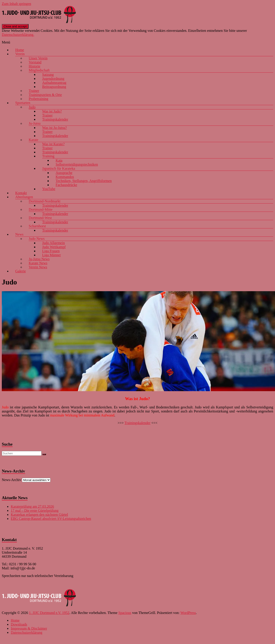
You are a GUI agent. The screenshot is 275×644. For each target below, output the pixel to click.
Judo (32, 107)
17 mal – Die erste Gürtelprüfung (35, 511)
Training (48, 156)
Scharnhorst (37, 226)
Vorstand (35, 62)
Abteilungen (24, 197)
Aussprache (64, 173)
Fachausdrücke (66, 185)
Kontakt (21, 193)
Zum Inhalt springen (16, 4)
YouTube (49, 189)
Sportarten (23, 103)
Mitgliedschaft (39, 70)
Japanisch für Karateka (59, 168)
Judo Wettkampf (54, 247)
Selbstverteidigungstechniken (77, 164)
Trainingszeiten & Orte (45, 95)
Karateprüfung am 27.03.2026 (32, 506)
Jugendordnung (53, 79)
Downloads (19, 624)
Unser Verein (38, 58)
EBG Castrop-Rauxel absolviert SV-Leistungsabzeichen (51, 519)
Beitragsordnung (54, 87)
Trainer (34, 91)
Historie (35, 66)
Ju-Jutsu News (39, 259)
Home (20, 50)
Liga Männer (51, 255)
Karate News (38, 263)
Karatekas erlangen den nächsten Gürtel (39, 515)
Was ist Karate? (53, 144)
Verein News (38, 267)
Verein (20, 54)
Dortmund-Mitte (41, 209)
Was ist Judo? (52, 111)
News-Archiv (11, 480)
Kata (59, 160)
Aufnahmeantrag (54, 83)
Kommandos (65, 177)
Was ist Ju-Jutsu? (55, 128)
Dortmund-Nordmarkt (45, 201)
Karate (34, 140)
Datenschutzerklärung (26, 632)
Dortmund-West (40, 218)
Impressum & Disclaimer (29, 628)
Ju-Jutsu (35, 123)
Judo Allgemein (53, 243)
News (19, 234)
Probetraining (38, 99)
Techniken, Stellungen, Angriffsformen (84, 181)
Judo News (37, 239)
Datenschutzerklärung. (18, 35)
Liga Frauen (51, 251)
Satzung (48, 75)
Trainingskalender (55, 119)
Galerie (21, 271)
